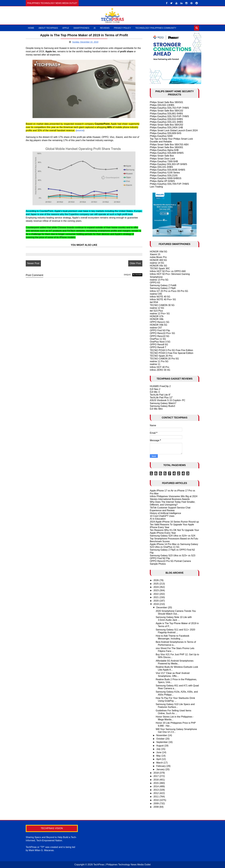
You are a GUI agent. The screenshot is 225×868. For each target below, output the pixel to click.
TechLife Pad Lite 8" (160, 395)
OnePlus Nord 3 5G (160, 342)
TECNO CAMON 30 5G (162, 305)
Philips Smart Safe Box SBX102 (167, 111)
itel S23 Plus (156, 311)
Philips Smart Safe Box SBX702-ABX (169, 145)
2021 (156, 597)
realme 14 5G (157, 263)
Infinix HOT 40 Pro (159, 367)
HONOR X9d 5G (159, 252)
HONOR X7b (157, 316)
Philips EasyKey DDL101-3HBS (166, 122)
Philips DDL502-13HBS (162, 105)
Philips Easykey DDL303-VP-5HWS (168, 164)
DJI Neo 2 (155, 389)
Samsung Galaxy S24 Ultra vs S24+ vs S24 (173, 536)
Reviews (105, 28)
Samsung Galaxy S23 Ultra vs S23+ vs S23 (173, 555)
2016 (156, 780)
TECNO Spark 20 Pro (161, 356)
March (160, 763)
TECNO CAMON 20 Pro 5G (164, 359)
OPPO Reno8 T (158, 347)
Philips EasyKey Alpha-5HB (164, 150)
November (162, 735)
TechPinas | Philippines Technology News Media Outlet (122, 865)
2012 (156, 793)
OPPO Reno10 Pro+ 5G (162, 333)
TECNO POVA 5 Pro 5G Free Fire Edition (171, 350)
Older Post (135, 263)
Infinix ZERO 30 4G (160, 370)
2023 (156, 590)
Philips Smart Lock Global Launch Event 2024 (174, 130)
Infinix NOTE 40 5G (160, 297)
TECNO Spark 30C (160, 268)
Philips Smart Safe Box (162, 156)
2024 (156, 587)
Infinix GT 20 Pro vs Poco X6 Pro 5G (169, 291)
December (162, 607)
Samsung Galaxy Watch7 (163, 403)
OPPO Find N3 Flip (160, 330)
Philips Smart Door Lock (162, 159)
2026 (156, 580)
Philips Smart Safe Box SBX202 (167, 125)
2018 (156, 773)
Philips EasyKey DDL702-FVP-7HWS (169, 108)
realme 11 (155, 364)
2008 (156, 807)
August (160, 746)
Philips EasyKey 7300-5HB (164, 161)
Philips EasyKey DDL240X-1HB (166, 128)
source (80, 130)
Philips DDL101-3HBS (161, 167)
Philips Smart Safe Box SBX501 (167, 102)
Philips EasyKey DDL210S (164, 176)
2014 (156, 786)
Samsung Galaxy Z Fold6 (163, 285)
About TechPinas (48, 28)
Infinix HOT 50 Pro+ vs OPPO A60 (168, 271)
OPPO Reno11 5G (160, 322)
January (161, 769)
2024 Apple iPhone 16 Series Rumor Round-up (174, 522)
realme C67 (156, 328)
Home (31, 28)
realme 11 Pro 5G (159, 361)
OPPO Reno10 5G (160, 336)
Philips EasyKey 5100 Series (165, 173)
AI (95, 28)
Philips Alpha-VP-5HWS (162, 181)
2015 (156, 783)
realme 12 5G (157, 308)
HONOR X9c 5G (158, 266)
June (159, 752)
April (159, 759)
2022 (156, 594)
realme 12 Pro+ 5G (160, 314)
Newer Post (33, 263)
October (161, 739)
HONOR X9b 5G (159, 325)
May (159, 756)
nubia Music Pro (158, 257)
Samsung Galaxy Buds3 (162, 406)
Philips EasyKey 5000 (161, 136)
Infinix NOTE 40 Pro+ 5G (163, 299)
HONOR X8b (157, 319)
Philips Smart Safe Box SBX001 (167, 147)
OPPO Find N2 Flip (160, 558)
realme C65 (156, 294)
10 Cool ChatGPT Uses (162, 516)
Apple (66, 28)
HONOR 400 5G (158, 260)
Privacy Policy (122, 28)
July (159, 749)
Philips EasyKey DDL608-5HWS (167, 153)
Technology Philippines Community (156, 28)
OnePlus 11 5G (158, 339)
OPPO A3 (155, 283)
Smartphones (81, 28)
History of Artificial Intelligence (166, 513)
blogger (137, 275)
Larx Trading (156, 187)
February (161, 766)
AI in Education (158, 519)
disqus (127, 275)
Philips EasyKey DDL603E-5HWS (167, 170)
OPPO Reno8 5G (159, 345)
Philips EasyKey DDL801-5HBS (166, 114)
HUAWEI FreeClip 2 (160, 386)
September (162, 742)
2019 (156, 604)
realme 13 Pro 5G (159, 280)
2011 (156, 797)
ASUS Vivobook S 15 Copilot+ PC (168, 400)
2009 (156, 803)
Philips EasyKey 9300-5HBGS (166, 178)
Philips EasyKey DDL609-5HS (166, 133)
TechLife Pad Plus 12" (161, 398)
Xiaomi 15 (155, 254)
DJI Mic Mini (156, 409)
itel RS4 (154, 302)
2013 (156, 790)
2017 (156, 776)
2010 (156, 800)
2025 (156, 584)
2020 (156, 601)
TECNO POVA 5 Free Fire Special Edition (172, 353)
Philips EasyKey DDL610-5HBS (166, 119)
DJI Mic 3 (155, 392)
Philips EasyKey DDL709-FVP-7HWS (169, 184)
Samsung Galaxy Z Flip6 (163, 288)
